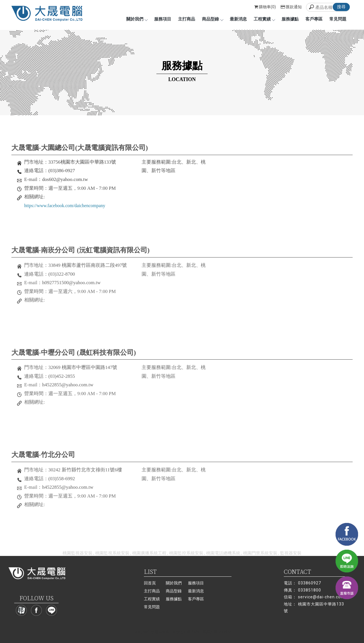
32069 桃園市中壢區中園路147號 (83, 370)
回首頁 (150, 583)
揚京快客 (162, 632)
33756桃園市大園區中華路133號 (82, 162)
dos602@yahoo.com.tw (65, 179)
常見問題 (338, 19)
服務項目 (163, 19)
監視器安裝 (291, 553)
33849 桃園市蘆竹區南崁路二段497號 (88, 268)
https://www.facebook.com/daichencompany (65, 206)
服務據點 (290, 19)
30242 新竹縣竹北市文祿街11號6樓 (85, 472)
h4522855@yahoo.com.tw (68, 387)
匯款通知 (291, 7)
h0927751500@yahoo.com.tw (71, 285)
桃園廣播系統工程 (149, 553)
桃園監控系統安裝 (186, 553)
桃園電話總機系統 (223, 553)
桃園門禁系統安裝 (260, 553)
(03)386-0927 (62, 171)
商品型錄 (212, 19)
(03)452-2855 (62, 379)
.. (201, 632)
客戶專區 (314, 19)
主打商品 (187, 19)
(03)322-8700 (62, 276)
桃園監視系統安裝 (112, 553)
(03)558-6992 (62, 481)
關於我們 (137, 19)
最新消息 (238, 19)
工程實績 (264, 19)
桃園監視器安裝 (77, 553)
